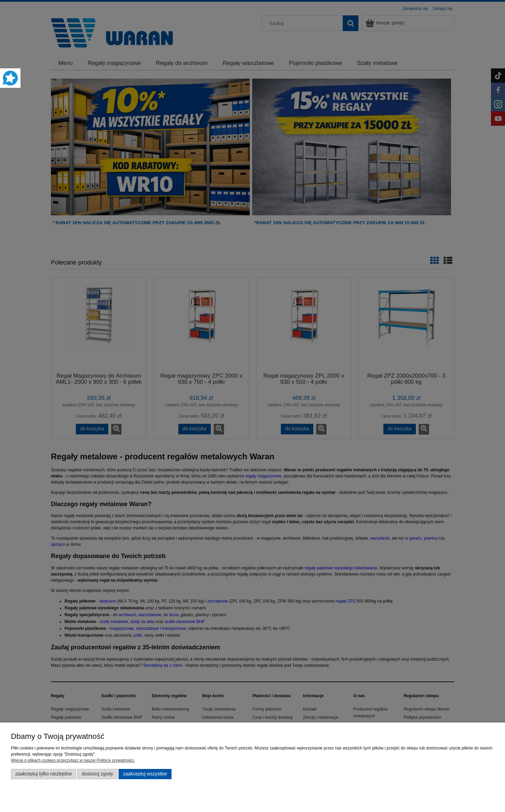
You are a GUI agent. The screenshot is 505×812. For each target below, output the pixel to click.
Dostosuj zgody (97, 774)
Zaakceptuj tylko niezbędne (44, 774)
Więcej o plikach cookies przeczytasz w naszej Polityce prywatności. (73, 760)
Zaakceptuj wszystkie (145, 774)
